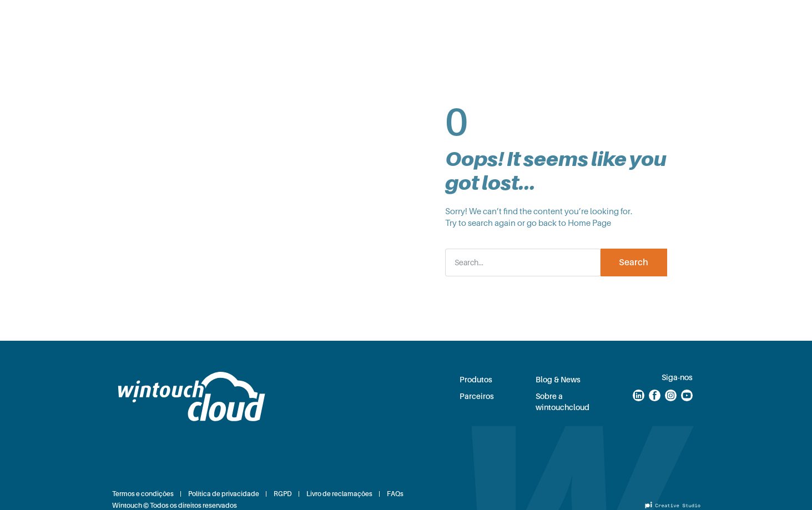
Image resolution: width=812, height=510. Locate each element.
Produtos (305, 19)
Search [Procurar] (634, 262)
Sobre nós (495, 19)
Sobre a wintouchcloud (563, 402)
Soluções (248, 19)
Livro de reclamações (339, 494)
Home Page (589, 223)
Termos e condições (143, 494)
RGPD (283, 494)
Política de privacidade (224, 494)
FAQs (395, 494)
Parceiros (364, 19)
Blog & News (429, 19)
